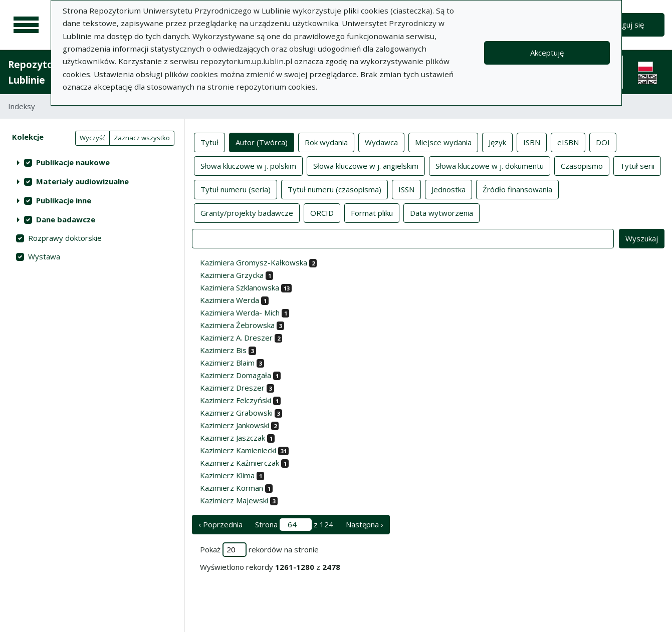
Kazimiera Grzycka (232, 275)
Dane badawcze (66, 219)
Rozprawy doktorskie (65, 238)
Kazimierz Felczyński (236, 400)
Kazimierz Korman (232, 488)
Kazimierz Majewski (234, 500)
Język (497, 142)
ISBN (532, 142)
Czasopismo (582, 165)
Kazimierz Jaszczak (233, 438)
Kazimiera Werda (230, 300)
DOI (603, 142)
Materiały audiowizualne (82, 181)
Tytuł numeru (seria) (236, 189)
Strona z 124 (294, 525)
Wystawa (44, 256)
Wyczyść (92, 138)
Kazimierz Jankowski (235, 425)
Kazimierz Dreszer (232, 388)
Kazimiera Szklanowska (240, 287)
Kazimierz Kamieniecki (238, 450)
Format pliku (372, 212)
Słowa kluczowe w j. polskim (248, 165)
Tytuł (209, 142)
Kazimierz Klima (227, 475)
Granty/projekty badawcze (247, 212)
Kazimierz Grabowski (236, 413)
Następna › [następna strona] (365, 524)
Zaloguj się (626, 25)
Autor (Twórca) (262, 142)
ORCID (322, 212)
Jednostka (449, 189)
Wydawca (381, 142)
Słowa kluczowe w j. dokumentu (490, 165)
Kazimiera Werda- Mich (240, 312)
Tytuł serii (637, 165)
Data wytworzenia (441, 212)
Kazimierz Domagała (236, 375)
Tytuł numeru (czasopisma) (334, 189)
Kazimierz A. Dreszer (236, 338)
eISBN (568, 142)
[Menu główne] (26, 25)
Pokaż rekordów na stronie (259, 550)
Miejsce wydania (443, 142)
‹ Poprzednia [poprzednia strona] (220, 524)
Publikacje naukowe (73, 162)
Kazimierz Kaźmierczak (240, 463)
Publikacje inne (64, 200)
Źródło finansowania (517, 189)
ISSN (406, 189)
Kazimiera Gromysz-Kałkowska (254, 262)
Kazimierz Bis (223, 350)
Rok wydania (326, 142)
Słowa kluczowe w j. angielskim (366, 165)
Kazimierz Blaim (227, 363)
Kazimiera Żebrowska (237, 325)
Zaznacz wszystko (142, 138)
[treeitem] (92, 162)
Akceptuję (547, 53)
